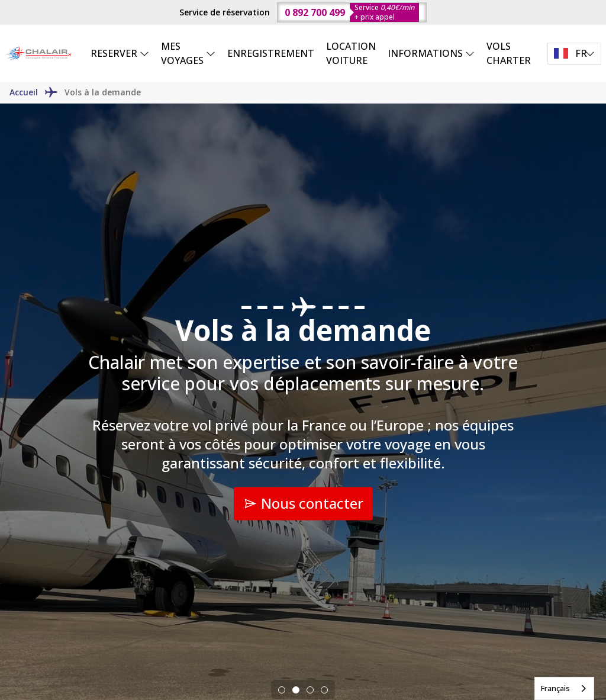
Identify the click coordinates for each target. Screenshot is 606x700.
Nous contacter (303, 503)
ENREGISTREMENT (271, 53)
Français (555, 688)
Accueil (24, 92)
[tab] (282, 690)
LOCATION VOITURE (351, 53)
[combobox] (564, 688)
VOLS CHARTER (509, 53)
